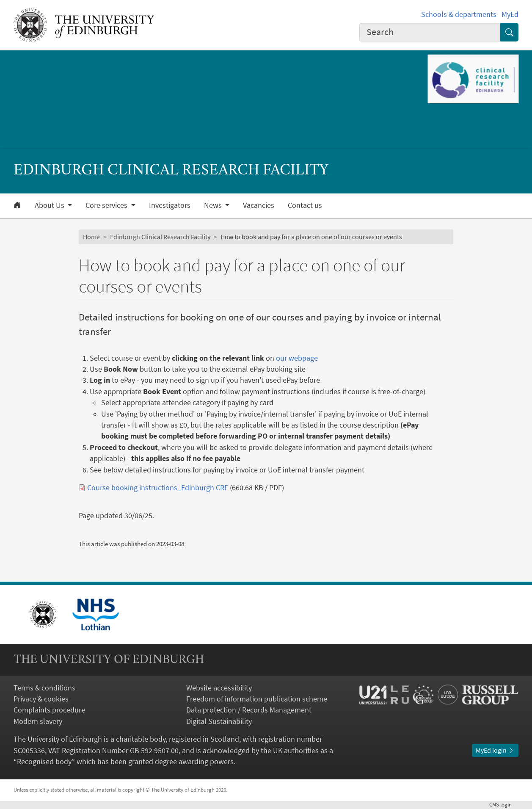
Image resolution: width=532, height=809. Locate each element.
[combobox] (430, 32)
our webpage (297, 358)
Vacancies (259, 205)
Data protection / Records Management (249, 710)
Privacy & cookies (41, 699)
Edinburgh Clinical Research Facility (160, 237)
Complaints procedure (49, 710)
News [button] (214, 205)
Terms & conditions (44, 688)
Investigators (170, 205)
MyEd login (495, 750)
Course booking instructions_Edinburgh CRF (158, 488)
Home (91, 237)
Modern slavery (38, 721)
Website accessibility (219, 688)
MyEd (510, 14)
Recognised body (44, 762)
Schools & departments (459, 14)
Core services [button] (107, 205)
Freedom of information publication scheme (257, 699)
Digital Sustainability (219, 721)
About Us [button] (50, 205)
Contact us (305, 205)
